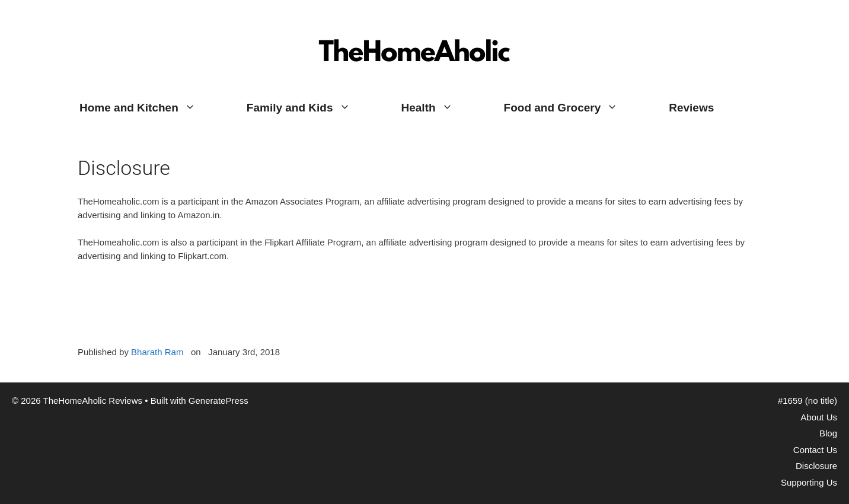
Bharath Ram (157, 352)
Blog (828, 433)
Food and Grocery (574, 108)
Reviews (691, 108)
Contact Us (815, 450)
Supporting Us (809, 482)
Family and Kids (311, 108)
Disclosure (816, 466)
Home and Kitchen (150, 108)
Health (440, 108)
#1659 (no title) (807, 401)
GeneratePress (218, 401)
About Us (819, 417)
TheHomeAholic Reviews (416, 20)
